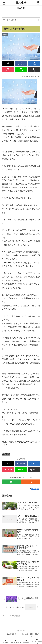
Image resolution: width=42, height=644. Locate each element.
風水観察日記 (11, 634)
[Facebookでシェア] (21, 64)
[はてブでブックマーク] (34, 64)
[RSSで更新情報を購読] (31, 482)
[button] (38, 20)
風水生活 (21, 3)
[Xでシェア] (8, 64)
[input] (21, 20)
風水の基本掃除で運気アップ (31, 635)
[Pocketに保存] (8, 70)
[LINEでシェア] (21, 70)
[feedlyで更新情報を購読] (11, 482)
